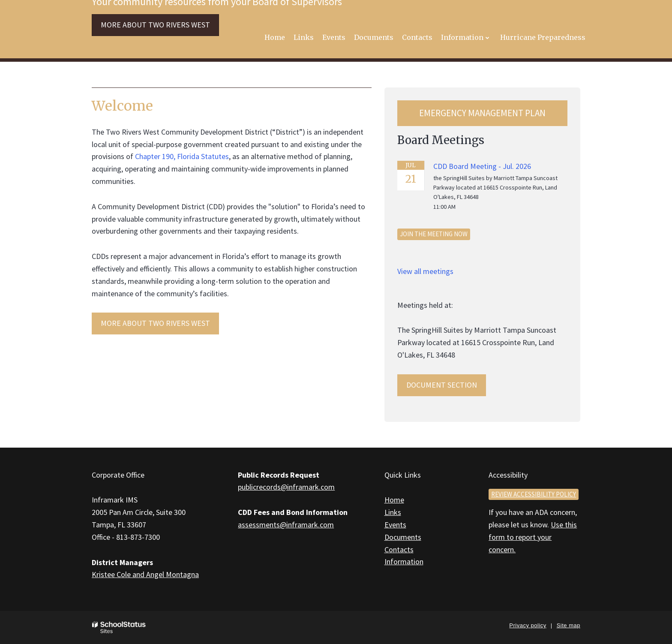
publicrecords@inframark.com (286, 487)
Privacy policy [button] (528, 625)
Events (395, 525)
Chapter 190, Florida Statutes (182, 156)
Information (404, 561)
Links (393, 512)
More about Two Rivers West (155, 25)
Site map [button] (568, 625)
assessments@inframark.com (286, 525)
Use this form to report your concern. (533, 537)
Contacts (399, 549)
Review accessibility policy (534, 494)
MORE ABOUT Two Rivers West (155, 323)
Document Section (442, 385)
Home (394, 500)
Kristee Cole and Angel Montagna (145, 574)
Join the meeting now (434, 234)
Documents (403, 537)
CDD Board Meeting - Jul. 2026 (482, 166)
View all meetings (425, 271)
